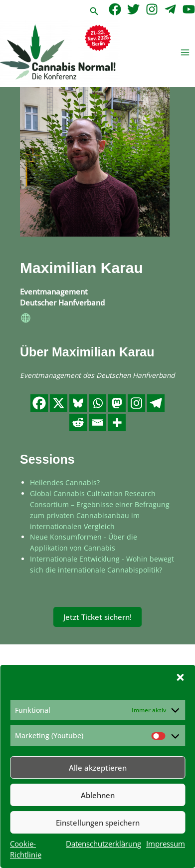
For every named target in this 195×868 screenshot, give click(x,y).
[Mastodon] (117, 403)
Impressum (166, 844)
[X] (59, 403)
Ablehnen (98, 795)
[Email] (97, 423)
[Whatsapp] (97, 403)
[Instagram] (152, 9)
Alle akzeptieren (98, 768)
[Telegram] (170, 9)
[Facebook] (115, 9)
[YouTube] (189, 9)
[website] (26, 319)
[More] (117, 423)
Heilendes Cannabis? (65, 482)
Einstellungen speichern (98, 823)
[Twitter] (133, 9)
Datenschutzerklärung (103, 844)
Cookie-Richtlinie (26, 849)
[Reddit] (78, 423)
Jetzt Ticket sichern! (97, 617)
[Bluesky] (78, 403)
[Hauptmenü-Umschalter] (185, 53)
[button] (180, 677)
